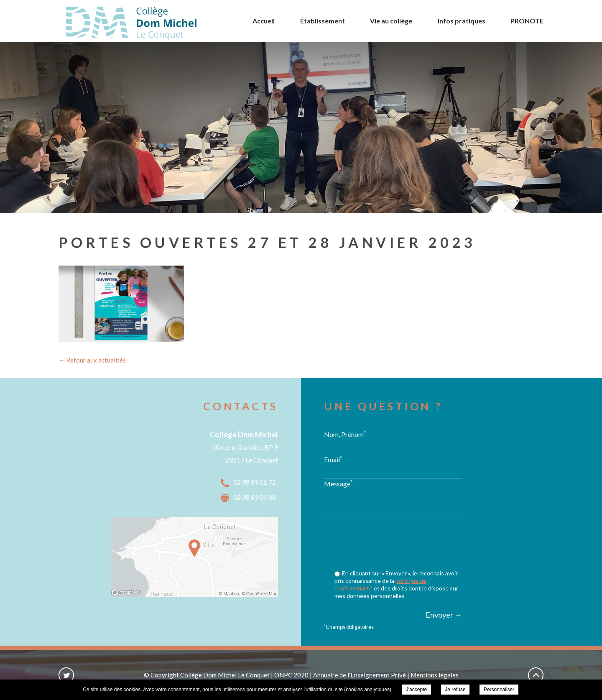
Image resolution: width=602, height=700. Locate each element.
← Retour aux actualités (92, 360)
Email (333, 459)
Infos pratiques (462, 21)
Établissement (323, 21)
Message (338, 483)
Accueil (264, 21)
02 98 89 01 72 (255, 482)
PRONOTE (527, 21)
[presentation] (398, 545)
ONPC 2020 (291, 675)
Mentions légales (435, 675)
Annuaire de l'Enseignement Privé (360, 675)
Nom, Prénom (345, 434)
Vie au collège (391, 21)
